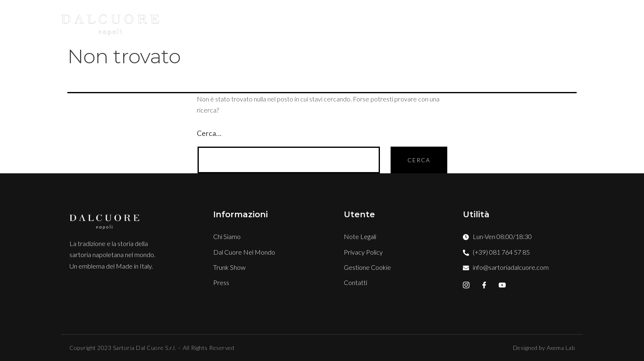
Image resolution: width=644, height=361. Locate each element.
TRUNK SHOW (445, 22)
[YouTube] (502, 285)
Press (495, 22)
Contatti (539, 22)
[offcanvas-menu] (581, 22)
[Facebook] (484, 285)
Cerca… (209, 133)
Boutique (387, 22)
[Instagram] (466, 285)
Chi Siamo (298, 22)
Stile (342, 22)
